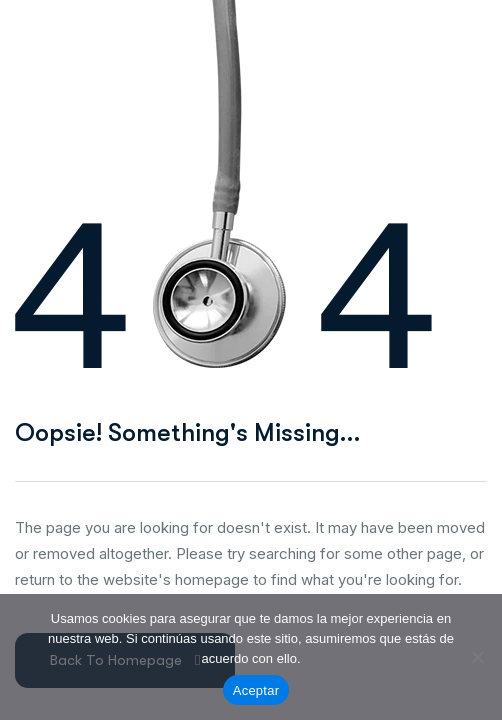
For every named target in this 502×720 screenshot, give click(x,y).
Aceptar (256, 690)
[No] (477, 657)
